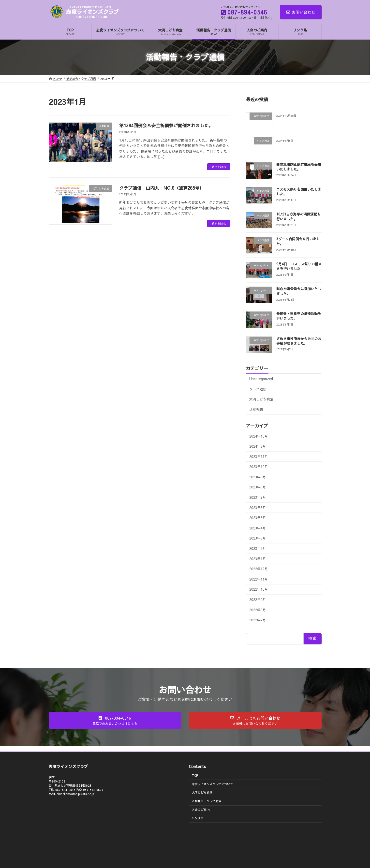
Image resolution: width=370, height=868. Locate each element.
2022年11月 (259, 579)
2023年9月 (258, 477)
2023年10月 (259, 467)
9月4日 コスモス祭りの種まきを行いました (299, 266)
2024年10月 (259, 436)
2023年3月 (258, 538)
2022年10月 (259, 589)
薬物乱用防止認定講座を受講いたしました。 (298, 167)
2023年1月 (258, 558)
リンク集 (198, 818)
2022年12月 (259, 569)
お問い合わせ (301, 12)
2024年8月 (258, 446)
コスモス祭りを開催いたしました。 (298, 192)
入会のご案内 (201, 810)
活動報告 (256, 409)
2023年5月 (258, 518)
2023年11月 (259, 456)
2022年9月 (258, 599)
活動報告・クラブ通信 (207, 801)
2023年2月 (258, 548)
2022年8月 (258, 610)
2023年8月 (258, 487)
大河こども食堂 (261, 399)
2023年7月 (258, 497)
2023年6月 (258, 507)
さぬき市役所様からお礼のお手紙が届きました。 (298, 341)
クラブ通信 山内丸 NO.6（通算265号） (162, 188)
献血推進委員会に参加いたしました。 (298, 291)
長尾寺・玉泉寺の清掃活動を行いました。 (298, 316)
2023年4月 (258, 528)
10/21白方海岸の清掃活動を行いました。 (298, 216)
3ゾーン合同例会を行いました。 (298, 241)
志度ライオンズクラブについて (212, 784)
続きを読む (219, 167)
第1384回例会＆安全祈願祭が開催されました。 (166, 125)
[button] (115, 720)
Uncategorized (261, 379)
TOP (195, 775)
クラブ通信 (258, 389)
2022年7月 (258, 620)
